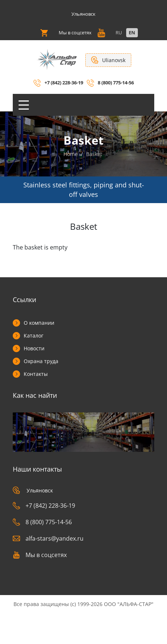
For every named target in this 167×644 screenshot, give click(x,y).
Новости (34, 348)
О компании (39, 323)
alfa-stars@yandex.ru (48, 538)
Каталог (34, 336)
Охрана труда (41, 361)
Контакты (36, 374)
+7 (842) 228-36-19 (64, 83)
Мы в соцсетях (40, 555)
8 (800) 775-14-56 (116, 83)
